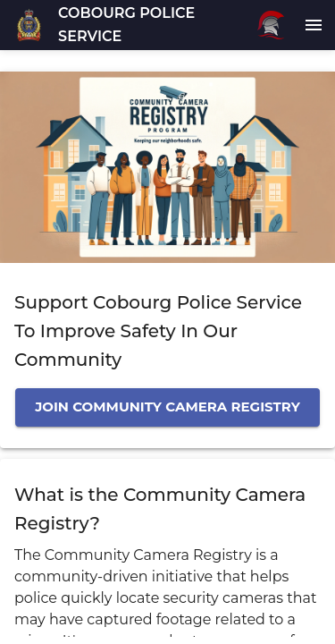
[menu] (314, 25)
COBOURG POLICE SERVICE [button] (126, 25)
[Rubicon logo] (271, 25)
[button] (29, 25)
